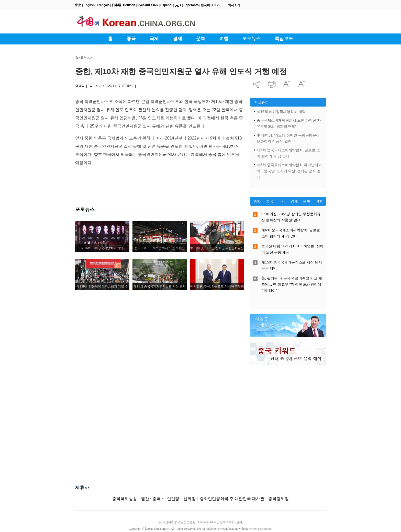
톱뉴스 (85, 58)
